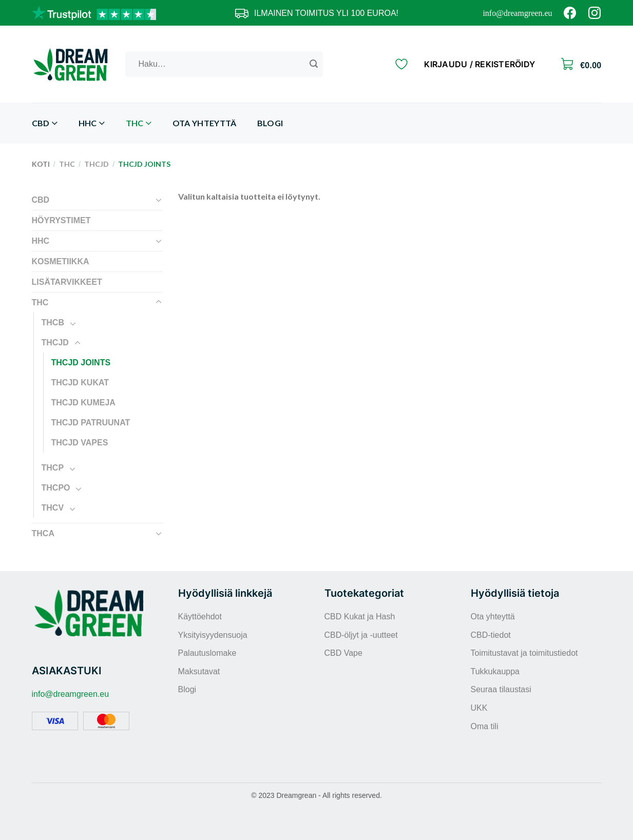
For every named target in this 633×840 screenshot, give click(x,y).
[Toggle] (159, 200)
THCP (53, 468)
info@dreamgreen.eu (517, 13)
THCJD (97, 164)
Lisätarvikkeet (67, 282)
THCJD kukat (80, 383)
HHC (92, 123)
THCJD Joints (81, 363)
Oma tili (485, 726)
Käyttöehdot (200, 617)
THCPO (56, 488)
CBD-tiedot (491, 635)
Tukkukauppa (495, 671)
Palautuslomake (207, 653)
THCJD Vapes (80, 443)
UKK (479, 708)
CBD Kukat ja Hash (360, 617)
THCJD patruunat (91, 423)
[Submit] (314, 64)
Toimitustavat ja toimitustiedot (524, 653)
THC (139, 123)
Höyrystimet (61, 220)
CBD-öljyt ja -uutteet (361, 635)
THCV (53, 508)
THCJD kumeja (83, 403)
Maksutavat (199, 671)
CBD (45, 123)
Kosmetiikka (61, 261)
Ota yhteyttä (205, 123)
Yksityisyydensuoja (213, 635)
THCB (53, 323)
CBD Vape (343, 653)
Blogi (270, 123)
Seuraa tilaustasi (501, 689)
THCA (43, 533)
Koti (41, 164)
